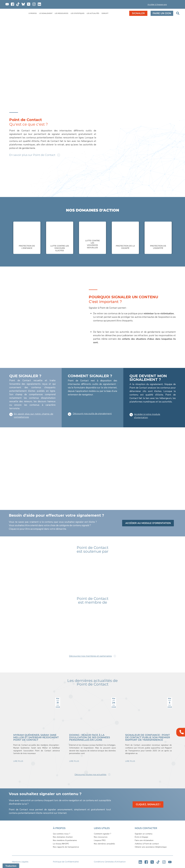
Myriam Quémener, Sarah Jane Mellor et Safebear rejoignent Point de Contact (36, 737)
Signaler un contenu (144, 834)
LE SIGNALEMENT (46, 13)
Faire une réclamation (144, 840)
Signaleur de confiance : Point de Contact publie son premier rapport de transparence (148, 737)
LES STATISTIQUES (78, 13)
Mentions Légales (20, 862)
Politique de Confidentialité (66, 862)
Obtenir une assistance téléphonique (151, 847)
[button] (138, 5)
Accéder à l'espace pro (157, 5)
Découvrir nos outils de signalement (92, 414)
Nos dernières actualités (104, 844)
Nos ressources (101, 837)
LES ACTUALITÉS (93, 13)
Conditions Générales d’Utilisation (110, 862)
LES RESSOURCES (61, 13)
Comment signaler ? (103, 834)
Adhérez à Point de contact (147, 844)
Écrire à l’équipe (141, 837)
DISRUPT (105, 13)
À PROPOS (33, 13)
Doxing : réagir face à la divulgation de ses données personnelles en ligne (90, 737)
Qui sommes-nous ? (62, 834)
